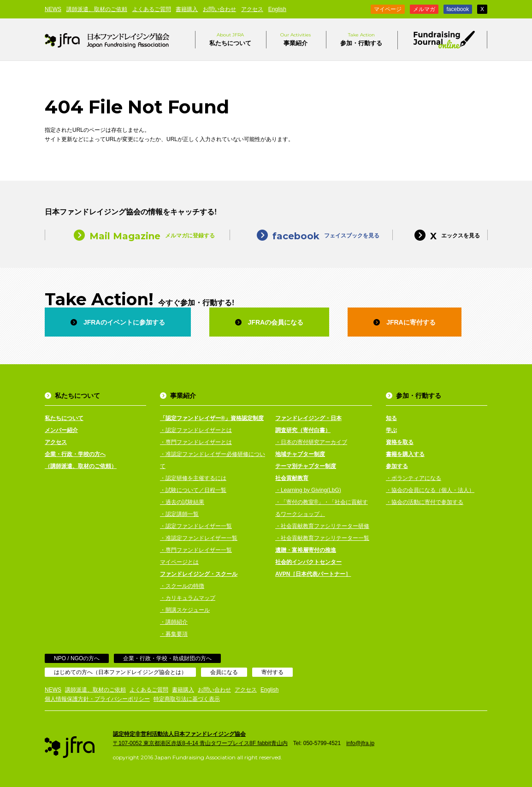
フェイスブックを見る (311, 235)
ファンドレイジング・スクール (199, 574)
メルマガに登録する (137, 235)
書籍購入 (187, 9)
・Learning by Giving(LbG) (308, 490)
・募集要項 (174, 634)
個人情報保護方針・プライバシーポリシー (97, 699)
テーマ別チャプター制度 (306, 466)
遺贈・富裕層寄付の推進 (306, 550)
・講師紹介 (174, 622)
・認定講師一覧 (179, 514)
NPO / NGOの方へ (77, 658)
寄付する (272, 672)
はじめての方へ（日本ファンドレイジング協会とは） (120, 672)
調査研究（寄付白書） (303, 430)
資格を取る (400, 442)
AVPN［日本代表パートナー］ (313, 574)
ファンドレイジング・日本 (308, 418)
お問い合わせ (219, 9)
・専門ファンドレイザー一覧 (196, 550)
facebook (458, 9)
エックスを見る (440, 235)
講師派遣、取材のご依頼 (97, 9)
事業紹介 (296, 39)
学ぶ (391, 430)
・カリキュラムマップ (188, 598)
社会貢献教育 (292, 478)
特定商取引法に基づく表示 (187, 699)
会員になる (224, 672)
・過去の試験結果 (182, 502)
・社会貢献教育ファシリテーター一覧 (322, 538)
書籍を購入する (405, 454)
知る (391, 418)
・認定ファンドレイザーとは (196, 430)
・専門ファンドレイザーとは (196, 442)
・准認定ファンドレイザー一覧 (199, 538)
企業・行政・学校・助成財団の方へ (167, 658)
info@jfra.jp (360, 743)
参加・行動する (361, 39)
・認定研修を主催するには (193, 478)
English (277, 9)
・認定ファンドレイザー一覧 (196, 526)
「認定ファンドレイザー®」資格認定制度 (212, 418)
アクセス (252, 9)
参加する (397, 466)
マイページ (388, 9)
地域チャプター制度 (300, 454)
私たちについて (230, 39)
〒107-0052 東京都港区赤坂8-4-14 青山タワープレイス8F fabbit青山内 (200, 743)
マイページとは (179, 562)
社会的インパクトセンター (308, 562)
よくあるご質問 (152, 9)
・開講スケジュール (185, 610)
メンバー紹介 (61, 430)
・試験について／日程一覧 (193, 490)
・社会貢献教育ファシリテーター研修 (322, 526)
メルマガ (424, 9)
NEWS (53, 9)
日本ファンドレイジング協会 (107, 40)
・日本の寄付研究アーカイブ (311, 442)
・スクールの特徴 (182, 586)
